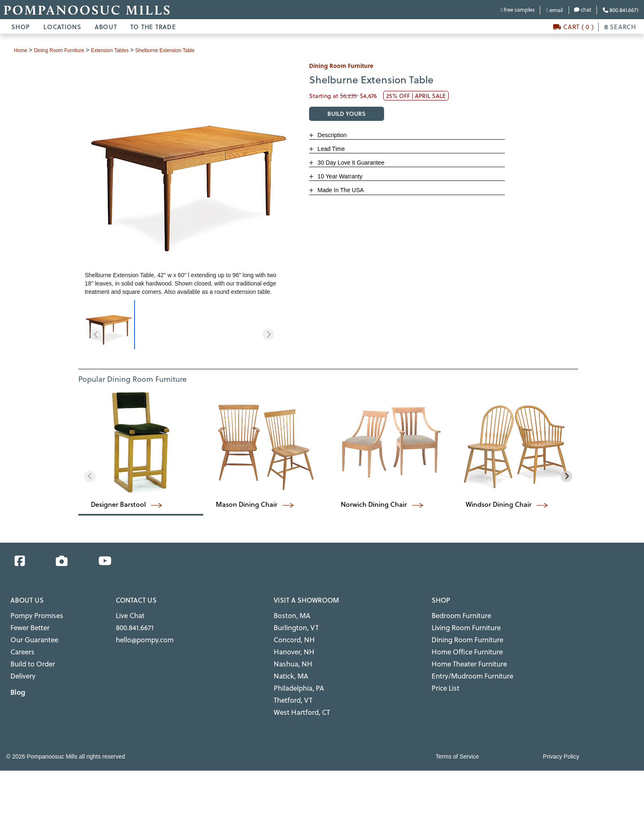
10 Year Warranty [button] (339, 176)
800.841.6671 (620, 10)
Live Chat (128, 615)
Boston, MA (289, 615)
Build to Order (30, 656)
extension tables (124, 50)
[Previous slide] (96, 334)
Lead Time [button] (330, 149)
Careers (21, 646)
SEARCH (620, 27)
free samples (518, 9)
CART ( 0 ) (574, 27)
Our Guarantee (31, 635)
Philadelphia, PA (296, 677)
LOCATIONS (62, 27)
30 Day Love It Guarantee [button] (350, 163)
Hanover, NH (291, 646)
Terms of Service (457, 741)
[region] (182, 325)
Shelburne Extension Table (187, 50)
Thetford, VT (290, 688)
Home (21, 50)
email (554, 10)
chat (583, 9)
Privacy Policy (561, 741)
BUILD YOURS (347, 114)
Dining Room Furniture (462, 635)
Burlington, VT (293, 625)
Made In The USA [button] (340, 190)
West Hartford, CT (298, 698)
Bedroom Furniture (457, 615)
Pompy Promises (33, 615)
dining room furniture (66, 50)
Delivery (21, 667)
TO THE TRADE (153, 27)
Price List (444, 677)
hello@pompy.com (141, 635)
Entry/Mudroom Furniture (466, 667)
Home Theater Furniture (464, 656)
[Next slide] (268, 334)
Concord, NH (291, 635)
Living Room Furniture (461, 625)
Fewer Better (27, 625)
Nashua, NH (290, 656)
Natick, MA (289, 667)
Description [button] (331, 135)
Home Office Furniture (462, 646)
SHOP (21, 27)
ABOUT (106, 27)
